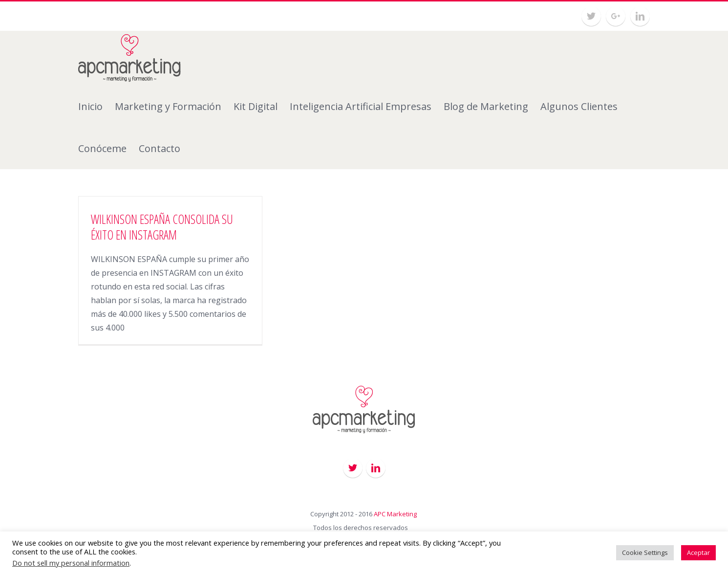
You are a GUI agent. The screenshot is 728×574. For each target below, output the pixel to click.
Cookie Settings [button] (645, 552)
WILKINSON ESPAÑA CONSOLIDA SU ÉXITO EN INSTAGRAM (162, 227)
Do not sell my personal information (71, 563)
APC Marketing (395, 514)
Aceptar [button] (698, 552)
